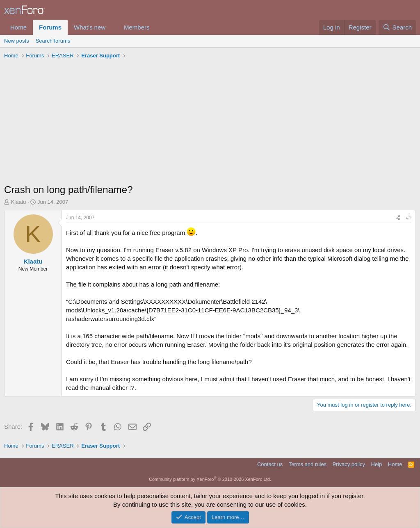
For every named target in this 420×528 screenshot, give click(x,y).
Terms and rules (308, 464)
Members (137, 27)
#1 (409, 218)
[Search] (397, 27)
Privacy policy (349, 464)
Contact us (270, 464)
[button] (112, 27)
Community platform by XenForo (210, 479)
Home (18, 27)
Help (377, 464)
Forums (50, 27)
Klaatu (19, 202)
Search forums (53, 41)
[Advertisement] (210, 123)
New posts (17, 41)
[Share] (398, 218)
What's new (90, 27)
